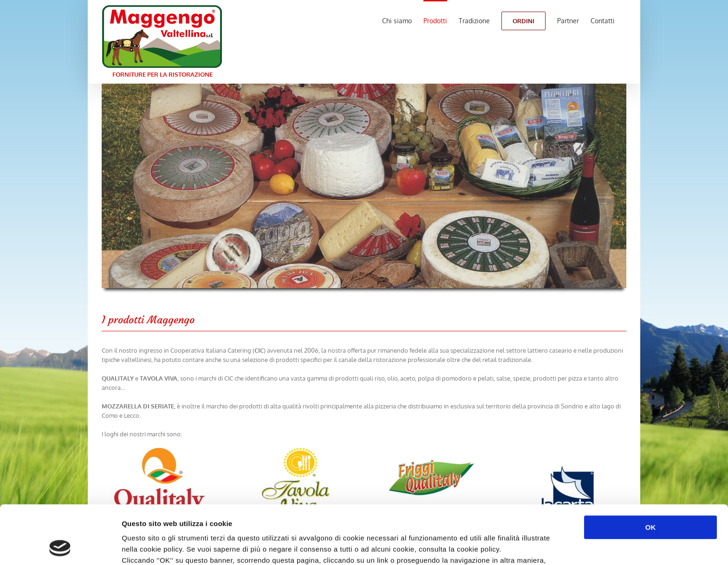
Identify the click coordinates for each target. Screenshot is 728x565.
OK (651, 472)
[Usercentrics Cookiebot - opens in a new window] (60, 547)
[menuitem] (397, 20)
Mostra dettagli (493, 547)
